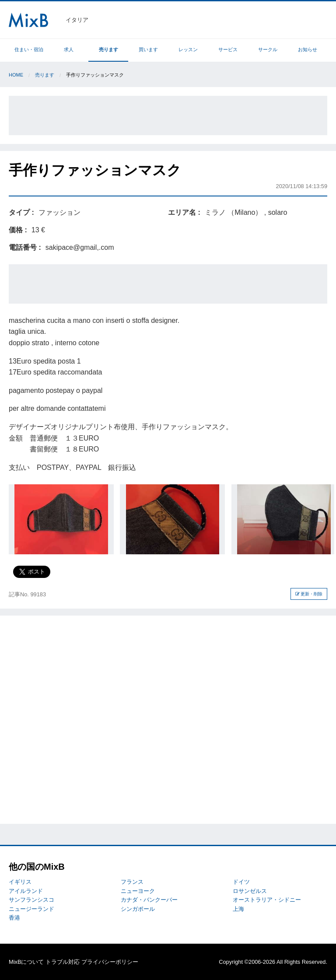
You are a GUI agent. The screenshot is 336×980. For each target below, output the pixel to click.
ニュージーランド (31, 909)
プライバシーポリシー (110, 962)
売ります (108, 49)
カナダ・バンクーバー (149, 900)
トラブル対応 (63, 962)
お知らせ (308, 49)
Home (16, 75)
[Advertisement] (168, 115)
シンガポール (138, 909)
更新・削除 (309, 594)
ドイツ (241, 882)
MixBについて (26, 962)
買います (148, 49)
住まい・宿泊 (29, 49)
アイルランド (26, 891)
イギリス (20, 882)
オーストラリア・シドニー (267, 900)
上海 (238, 909)
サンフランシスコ (31, 900)
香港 (14, 918)
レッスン (188, 49)
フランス (132, 882)
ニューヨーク (138, 891)
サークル (268, 49)
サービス (228, 49)
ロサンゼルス (250, 891)
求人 (69, 49)
